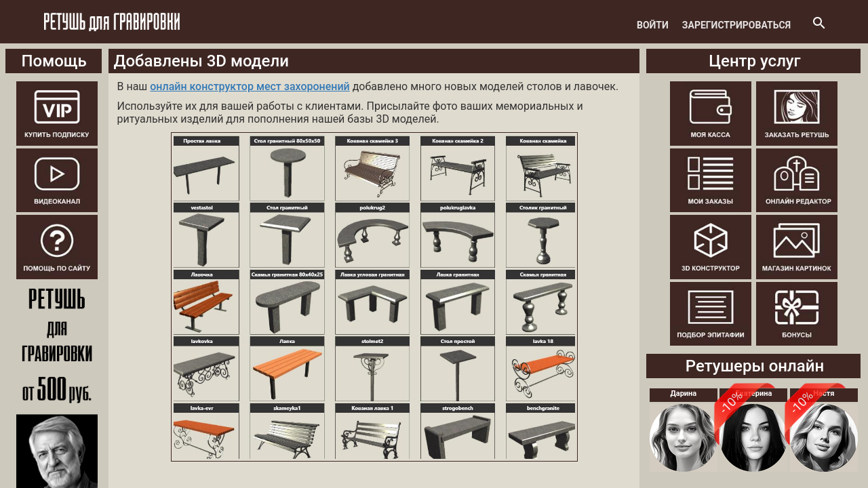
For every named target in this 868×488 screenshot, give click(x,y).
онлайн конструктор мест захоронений (250, 86)
